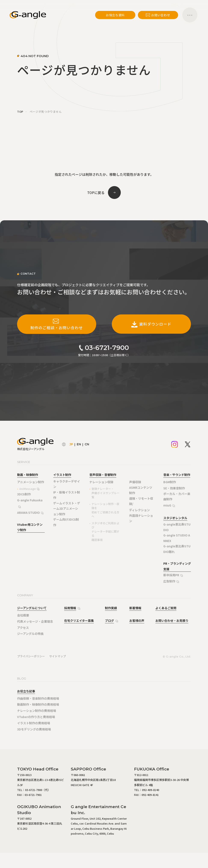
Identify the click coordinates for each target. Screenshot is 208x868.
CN (87, 444)
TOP (20, 112)
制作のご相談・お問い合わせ (57, 324)
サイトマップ (58, 656)
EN (79, 444)
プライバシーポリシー (31, 656)
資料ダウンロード (151, 324)
